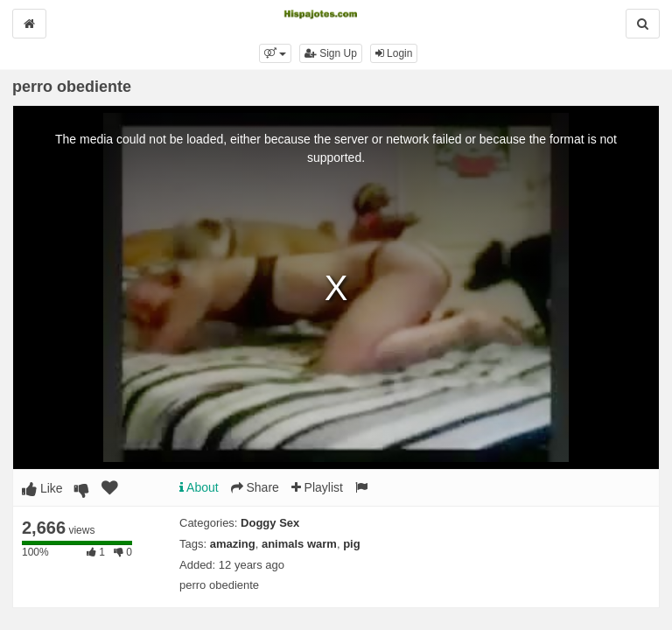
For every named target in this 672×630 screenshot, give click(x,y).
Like (42, 488)
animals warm (299, 544)
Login (394, 53)
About (199, 487)
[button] (275, 53)
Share (255, 487)
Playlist (317, 487)
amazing (233, 544)
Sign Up (331, 53)
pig (352, 544)
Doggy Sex (270, 523)
